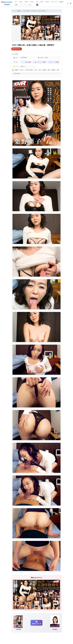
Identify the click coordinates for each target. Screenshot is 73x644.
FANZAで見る (17, 49)
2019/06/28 (24, 58)
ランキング (55, 2)
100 (43, 2)
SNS (23, 5)
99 (20, 2)
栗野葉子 (19, 11)
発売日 (16, 5)
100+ (26, 2)
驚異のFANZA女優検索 (7, 3)
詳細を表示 (17, 78)
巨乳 (48, 2)
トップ (14, 11)
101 (32, 2)
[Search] (34, 5)
